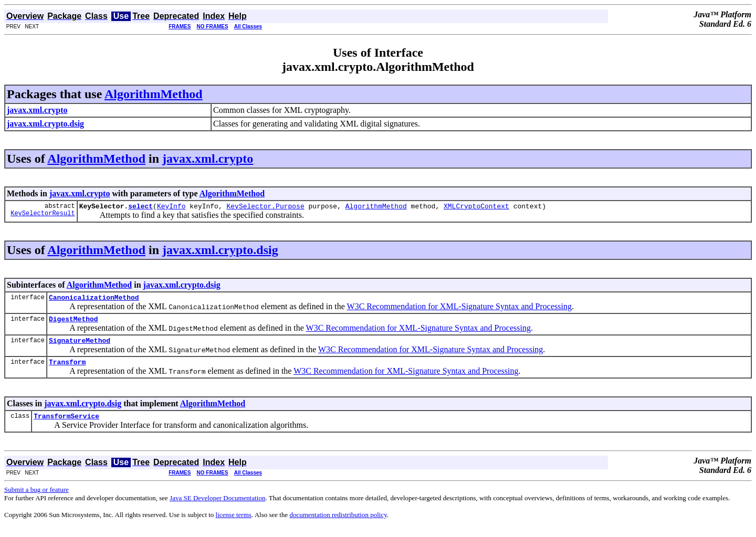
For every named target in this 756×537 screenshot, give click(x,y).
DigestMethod (73, 323)
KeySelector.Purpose (265, 207)
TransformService (66, 425)
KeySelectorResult (43, 216)
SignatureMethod (80, 346)
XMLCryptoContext (476, 207)
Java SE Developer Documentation (217, 507)
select (140, 207)
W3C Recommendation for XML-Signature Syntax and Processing (459, 309)
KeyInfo (171, 207)
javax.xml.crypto (208, 159)
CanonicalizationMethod (94, 300)
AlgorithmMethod (154, 94)
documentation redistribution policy (338, 524)
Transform (67, 370)
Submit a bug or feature (36, 499)
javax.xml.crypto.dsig (220, 251)
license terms (234, 524)
